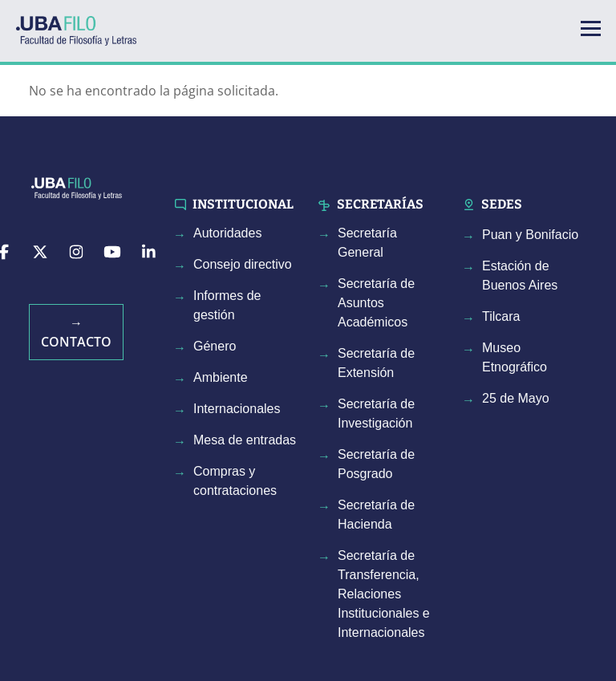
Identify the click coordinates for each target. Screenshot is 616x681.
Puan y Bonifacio (530, 235)
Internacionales (237, 409)
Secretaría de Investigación (376, 413)
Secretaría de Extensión (376, 363)
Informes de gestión (227, 305)
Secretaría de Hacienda (376, 515)
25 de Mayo (516, 398)
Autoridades (227, 233)
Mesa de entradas (245, 440)
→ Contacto (76, 332)
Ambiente (221, 377)
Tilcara (501, 316)
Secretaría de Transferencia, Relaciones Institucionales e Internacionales (384, 594)
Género (215, 346)
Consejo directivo (243, 264)
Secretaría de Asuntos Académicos (376, 303)
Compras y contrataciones (235, 481)
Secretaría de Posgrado (376, 464)
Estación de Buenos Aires (520, 276)
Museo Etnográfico (515, 357)
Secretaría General (367, 243)
